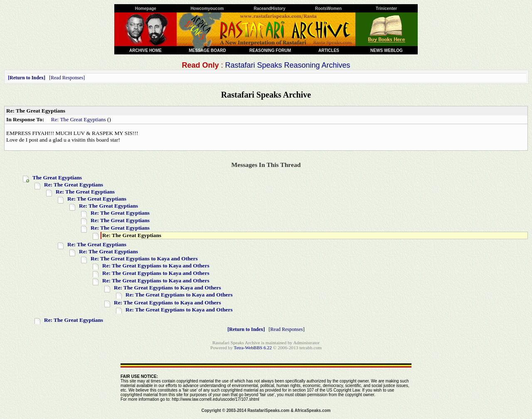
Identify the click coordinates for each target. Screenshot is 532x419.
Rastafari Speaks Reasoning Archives (287, 65)
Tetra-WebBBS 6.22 (253, 348)
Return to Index (27, 78)
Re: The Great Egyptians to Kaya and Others (144, 259)
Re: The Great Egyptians (79, 119)
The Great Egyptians (57, 178)
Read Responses (67, 78)
